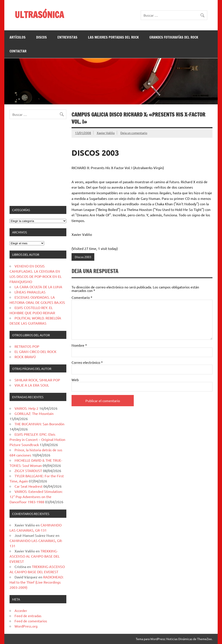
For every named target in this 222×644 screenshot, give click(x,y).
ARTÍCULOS (18, 37)
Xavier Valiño (106, 133)
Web (75, 380)
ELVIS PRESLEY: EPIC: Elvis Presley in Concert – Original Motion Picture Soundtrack (37, 439)
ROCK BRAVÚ (25, 357)
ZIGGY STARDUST (28, 471)
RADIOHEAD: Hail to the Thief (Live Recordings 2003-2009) (37, 582)
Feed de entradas (28, 616)
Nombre (79, 345)
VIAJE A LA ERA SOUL (32, 385)
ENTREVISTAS (67, 37)
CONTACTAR (18, 51)
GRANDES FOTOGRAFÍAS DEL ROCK (174, 37)
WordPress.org (26, 626)
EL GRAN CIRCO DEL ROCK (35, 351)
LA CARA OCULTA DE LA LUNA (38, 287)
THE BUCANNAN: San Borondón (39, 424)
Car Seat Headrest (29, 486)
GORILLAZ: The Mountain (34, 413)
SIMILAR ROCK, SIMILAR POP (37, 380)
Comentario (82, 297)
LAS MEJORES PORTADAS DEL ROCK (113, 37)
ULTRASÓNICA (39, 15)
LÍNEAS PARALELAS (30, 292)
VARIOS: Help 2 (26, 408)
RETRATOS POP (27, 346)
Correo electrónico (87, 362)
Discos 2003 (83, 257)
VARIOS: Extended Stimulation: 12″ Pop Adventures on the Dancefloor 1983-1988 (36, 497)
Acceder (21, 610)
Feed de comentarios (31, 621)
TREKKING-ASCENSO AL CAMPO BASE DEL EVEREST (35, 556)
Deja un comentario (134, 133)
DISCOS (42, 37)
